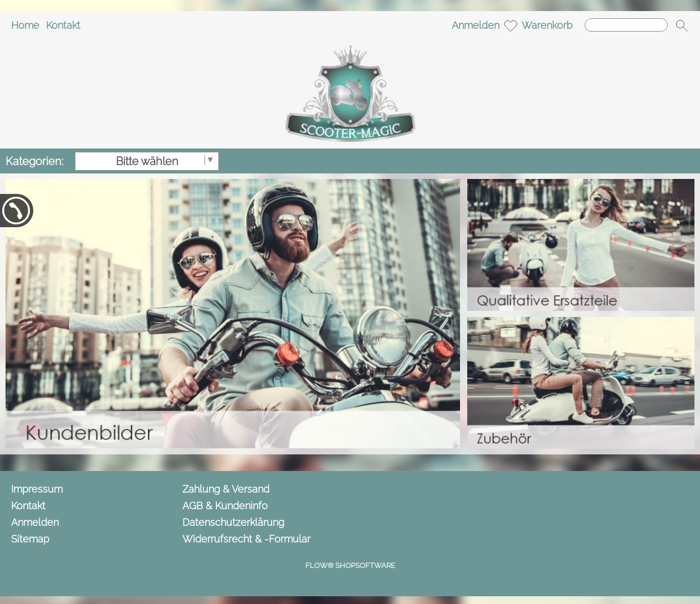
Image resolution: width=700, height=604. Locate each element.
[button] (682, 25)
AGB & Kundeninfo (225, 506)
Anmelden (476, 25)
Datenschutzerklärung (233, 522)
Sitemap (30, 539)
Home (25, 25)
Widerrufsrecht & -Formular (246, 539)
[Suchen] (626, 25)
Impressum (37, 489)
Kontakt (63, 25)
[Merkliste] (510, 25)
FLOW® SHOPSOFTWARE (350, 565)
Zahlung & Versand (226, 489)
